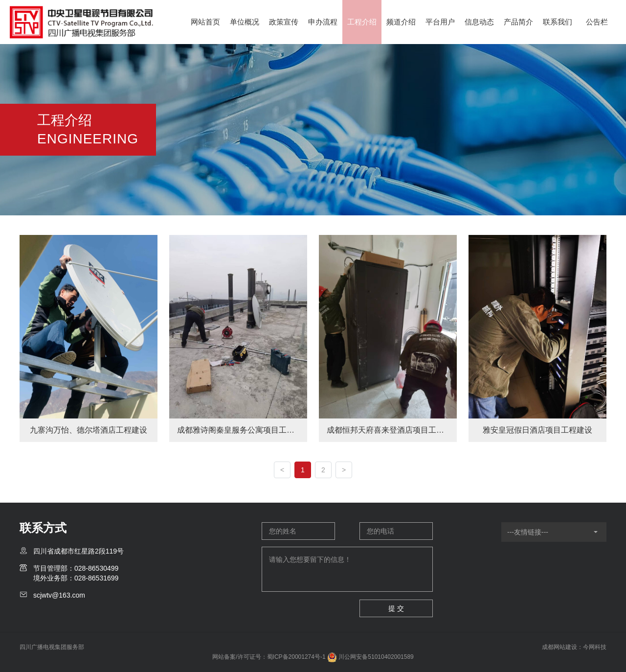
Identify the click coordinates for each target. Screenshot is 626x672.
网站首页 (205, 22)
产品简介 (518, 22)
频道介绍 (401, 22)
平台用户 (440, 22)
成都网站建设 (559, 647)
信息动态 (479, 22)
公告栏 (597, 22)
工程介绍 (362, 22)
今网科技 (595, 647)
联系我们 (558, 22)
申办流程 (323, 22)
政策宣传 (284, 22)
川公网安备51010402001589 (370, 657)
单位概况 (245, 22)
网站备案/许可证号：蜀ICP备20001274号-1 (269, 657)
